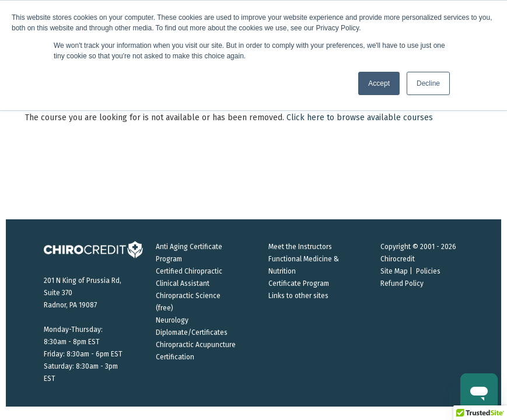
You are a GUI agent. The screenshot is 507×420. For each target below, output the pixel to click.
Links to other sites (298, 296)
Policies (428, 271)
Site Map (394, 271)
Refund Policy (402, 283)
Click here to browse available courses (360, 118)
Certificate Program (299, 283)
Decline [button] (428, 83)
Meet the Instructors (300, 247)
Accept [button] (379, 83)
